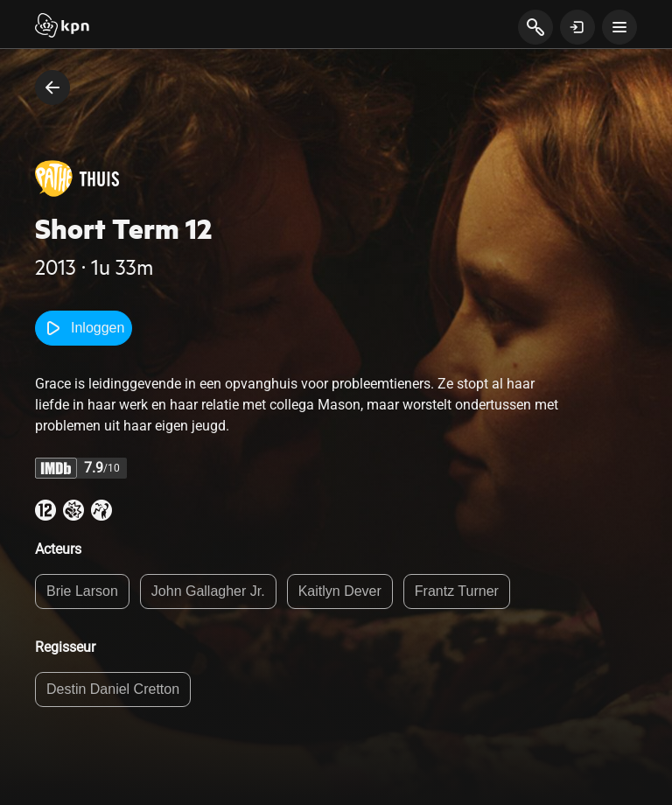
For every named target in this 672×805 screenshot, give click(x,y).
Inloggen (84, 328)
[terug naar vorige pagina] (52, 87)
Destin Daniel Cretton (113, 689)
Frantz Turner (457, 591)
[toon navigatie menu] (619, 27)
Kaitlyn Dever (340, 591)
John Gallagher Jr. (208, 591)
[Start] (62, 27)
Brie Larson (82, 591)
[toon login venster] (577, 27)
